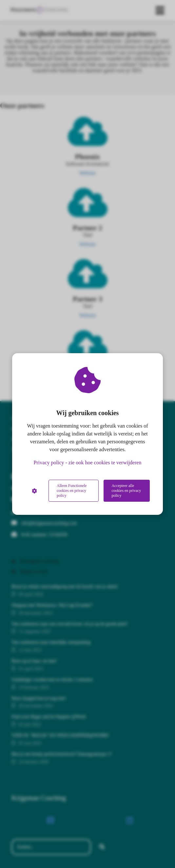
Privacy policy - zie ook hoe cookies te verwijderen (88, 463)
